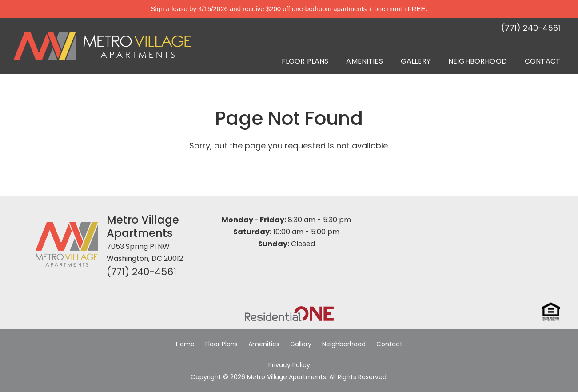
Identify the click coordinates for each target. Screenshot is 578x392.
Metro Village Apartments (143, 226)
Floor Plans (305, 61)
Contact (542, 61)
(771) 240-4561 (142, 272)
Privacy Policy (289, 365)
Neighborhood (478, 61)
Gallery (416, 61)
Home (185, 344)
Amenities (364, 61)
